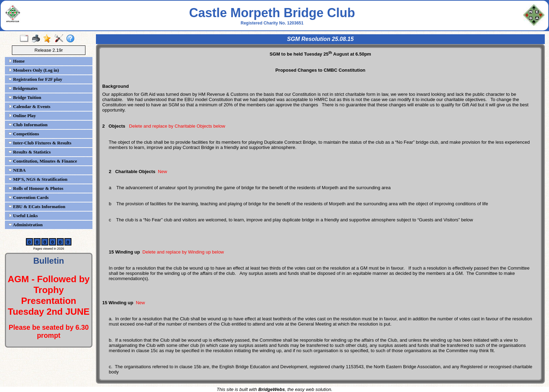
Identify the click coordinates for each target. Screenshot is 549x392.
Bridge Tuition (25, 97)
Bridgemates (23, 88)
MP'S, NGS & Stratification (38, 179)
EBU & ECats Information (37, 206)
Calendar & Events (29, 106)
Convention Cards (29, 197)
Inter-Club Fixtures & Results (40, 143)
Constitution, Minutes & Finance (43, 161)
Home (16, 61)
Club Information (28, 125)
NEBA (17, 170)
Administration (26, 225)
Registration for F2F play (35, 79)
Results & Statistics (30, 152)
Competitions (24, 134)
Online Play (22, 116)
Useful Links (23, 216)
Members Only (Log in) (34, 70)
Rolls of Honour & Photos (36, 188)
